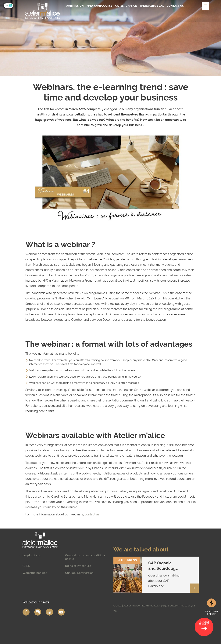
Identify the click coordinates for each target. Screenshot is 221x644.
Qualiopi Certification (79, 573)
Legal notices (32, 555)
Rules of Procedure (78, 566)
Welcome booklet (35, 573)
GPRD (26, 566)
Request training (204, 626)
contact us (92, 514)
